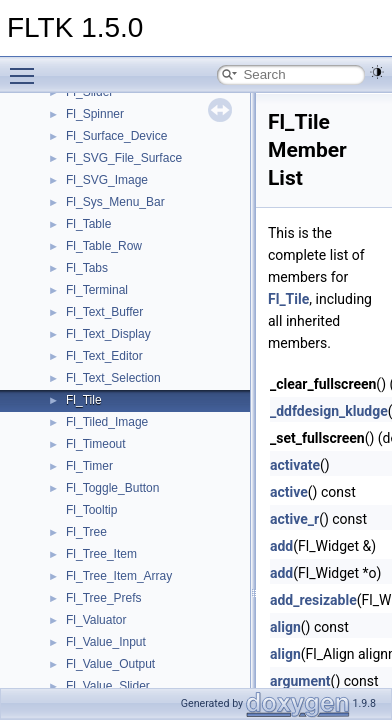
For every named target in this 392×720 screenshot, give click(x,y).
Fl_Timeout (96, 444)
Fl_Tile (84, 400)
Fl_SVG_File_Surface (124, 158)
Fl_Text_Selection (113, 378)
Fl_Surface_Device (116, 136)
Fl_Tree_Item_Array (119, 576)
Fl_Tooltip (91, 510)
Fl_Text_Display (108, 334)
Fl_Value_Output (110, 664)
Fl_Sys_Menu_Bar (115, 202)
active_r (294, 519)
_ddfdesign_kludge (329, 411)
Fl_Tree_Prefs (104, 598)
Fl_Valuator (96, 620)
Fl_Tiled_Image (107, 422)
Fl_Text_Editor (104, 356)
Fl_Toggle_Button (112, 488)
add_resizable (313, 600)
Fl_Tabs (87, 268)
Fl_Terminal (97, 290)
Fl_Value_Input (106, 642)
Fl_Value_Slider (108, 686)
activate (295, 465)
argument (300, 681)
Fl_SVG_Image (107, 180)
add (281, 546)
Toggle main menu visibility (27, 67)
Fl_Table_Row (104, 246)
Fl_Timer (89, 466)
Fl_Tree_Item (101, 554)
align (285, 627)
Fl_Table (88, 224)
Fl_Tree (86, 532)
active (289, 492)
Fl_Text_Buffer (104, 312)
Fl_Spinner (95, 114)
